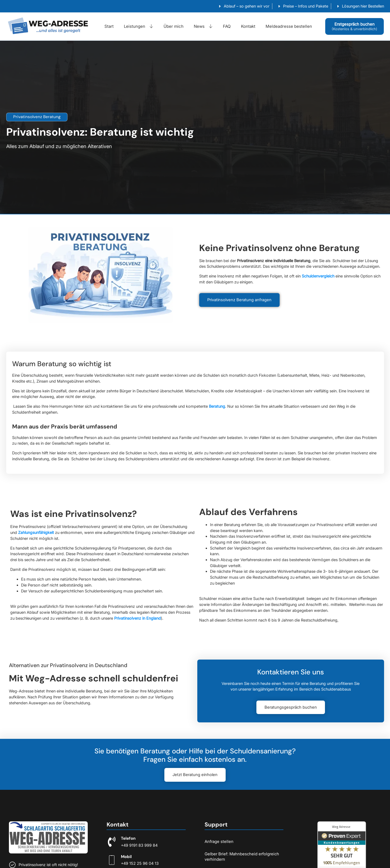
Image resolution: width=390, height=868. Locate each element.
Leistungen (139, 26)
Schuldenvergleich (318, 276)
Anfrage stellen (219, 841)
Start (109, 26)
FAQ (227, 26)
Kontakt (248, 26)
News (203, 26)
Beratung (217, 406)
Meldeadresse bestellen (289, 26)
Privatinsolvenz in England (138, 618)
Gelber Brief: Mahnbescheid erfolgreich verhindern (242, 857)
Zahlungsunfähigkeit (36, 532)
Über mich (174, 26)
